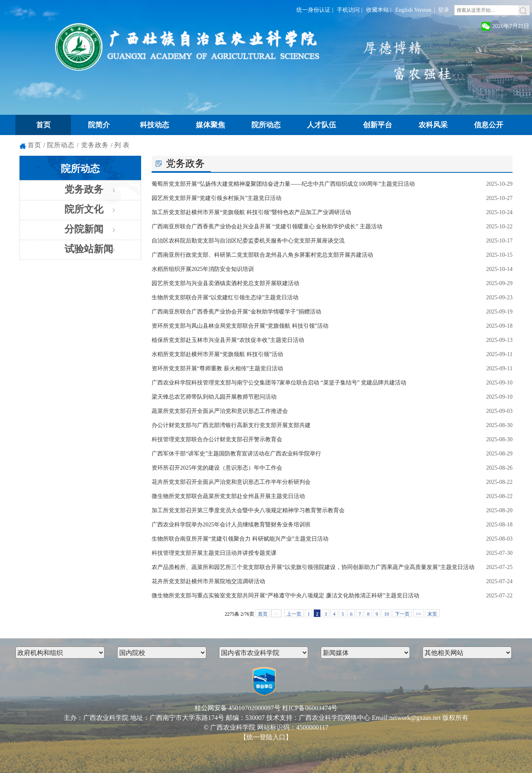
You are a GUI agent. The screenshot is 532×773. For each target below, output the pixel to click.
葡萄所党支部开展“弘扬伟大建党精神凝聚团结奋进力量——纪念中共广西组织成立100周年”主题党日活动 (283, 184)
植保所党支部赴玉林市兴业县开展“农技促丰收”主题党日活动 (228, 340)
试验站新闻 (89, 249)
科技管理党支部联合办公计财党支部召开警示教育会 (217, 439)
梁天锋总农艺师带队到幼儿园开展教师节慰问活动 (214, 397)
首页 (34, 145)
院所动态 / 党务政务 (78, 145)
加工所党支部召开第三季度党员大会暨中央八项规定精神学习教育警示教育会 (248, 510)
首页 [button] (43, 125)
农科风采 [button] (433, 125)
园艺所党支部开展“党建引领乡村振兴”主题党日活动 (217, 198)
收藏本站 (378, 10)
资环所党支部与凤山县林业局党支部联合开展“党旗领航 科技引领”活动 (240, 326)
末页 (432, 614)
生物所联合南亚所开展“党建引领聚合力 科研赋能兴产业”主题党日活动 (240, 539)
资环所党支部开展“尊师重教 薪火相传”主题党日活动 (217, 368)
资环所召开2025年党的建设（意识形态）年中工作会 (217, 468)
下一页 (402, 614)
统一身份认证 (313, 10)
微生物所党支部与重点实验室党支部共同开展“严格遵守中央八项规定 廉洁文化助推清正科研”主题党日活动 (285, 596)
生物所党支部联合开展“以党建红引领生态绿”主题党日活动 (225, 297)
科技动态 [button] (154, 125)
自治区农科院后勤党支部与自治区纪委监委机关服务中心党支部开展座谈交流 (248, 241)
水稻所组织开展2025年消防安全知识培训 (203, 269)
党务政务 (84, 189)
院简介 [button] (99, 125)
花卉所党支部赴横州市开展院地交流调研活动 (208, 581)
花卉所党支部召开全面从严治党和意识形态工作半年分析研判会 (231, 482)
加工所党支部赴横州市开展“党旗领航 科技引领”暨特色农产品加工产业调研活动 (251, 212)
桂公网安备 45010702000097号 (238, 708)
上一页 (294, 614)
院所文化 (84, 209)
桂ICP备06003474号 (310, 708)
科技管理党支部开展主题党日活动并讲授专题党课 (214, 553)
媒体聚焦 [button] (210, 125)
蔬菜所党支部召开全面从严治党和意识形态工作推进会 (220, 411)
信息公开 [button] (489, 125)
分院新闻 (84, 229)
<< (277, 614)
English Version (413, 10)
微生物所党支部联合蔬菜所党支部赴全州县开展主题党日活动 (228, 496)
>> (418, 614)
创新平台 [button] (378, 125)
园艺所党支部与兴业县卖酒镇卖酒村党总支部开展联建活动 (225, 283)
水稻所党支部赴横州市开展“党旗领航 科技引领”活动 (217, 354)
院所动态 (80, 169)
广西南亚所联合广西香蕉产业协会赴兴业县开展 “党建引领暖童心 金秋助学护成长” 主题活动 (267, 227)
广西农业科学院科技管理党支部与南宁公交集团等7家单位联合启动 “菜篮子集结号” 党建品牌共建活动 (279, 383)
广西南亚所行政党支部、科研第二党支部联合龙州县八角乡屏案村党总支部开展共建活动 (262, 255)
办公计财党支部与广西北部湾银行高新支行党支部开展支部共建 (231, 425)
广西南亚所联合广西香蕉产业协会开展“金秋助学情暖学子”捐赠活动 (236, 312)
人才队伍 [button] (322, 125)
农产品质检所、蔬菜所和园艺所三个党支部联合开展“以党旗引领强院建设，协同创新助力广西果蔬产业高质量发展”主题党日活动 (313, 567)
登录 (444, 10)
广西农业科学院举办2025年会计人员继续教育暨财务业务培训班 (231, 525)
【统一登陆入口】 (266, 737)
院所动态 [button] (266, 125)
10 (386, 614)
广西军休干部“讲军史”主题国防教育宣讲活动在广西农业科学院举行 (236, 454)
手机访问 (348, 10)
